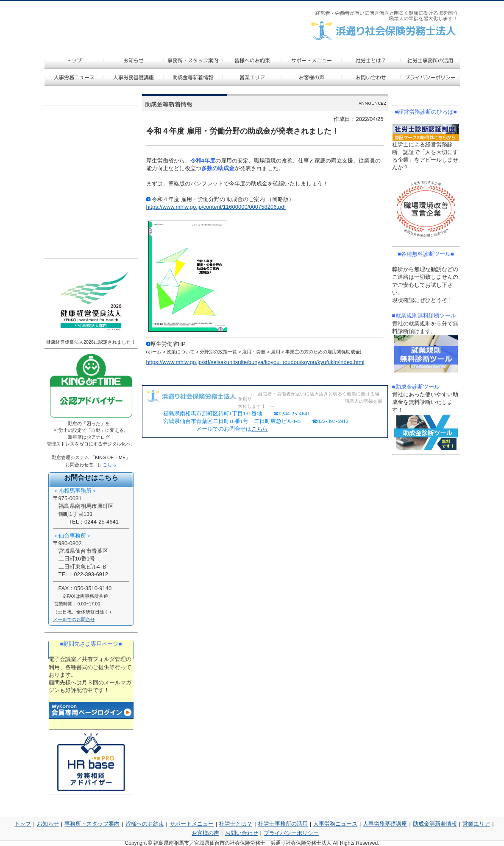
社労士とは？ (236, 824)
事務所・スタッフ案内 (92, 824)
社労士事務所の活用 (283, 824)
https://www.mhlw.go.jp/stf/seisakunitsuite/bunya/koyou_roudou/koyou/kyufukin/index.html (255, 362)
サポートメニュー (192, 824)
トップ (23, 824)
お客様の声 (205, 833)
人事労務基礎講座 (385, 824)
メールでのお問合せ (74, 619)
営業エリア (476, 824)
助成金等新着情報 (435, 824)
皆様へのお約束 (145, 824)
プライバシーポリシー (291, 833)
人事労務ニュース (335, 824)
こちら (260, 429)
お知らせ (48, 824)
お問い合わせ (242, 833)
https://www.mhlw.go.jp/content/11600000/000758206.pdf (216, 207)
